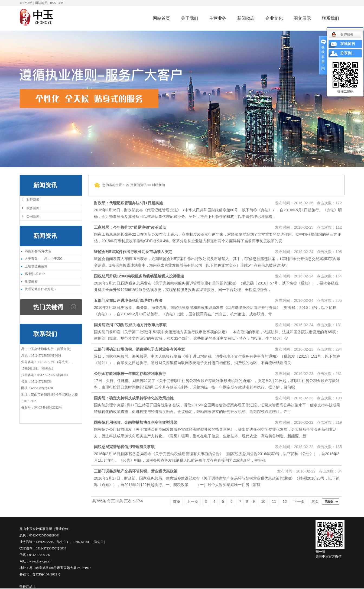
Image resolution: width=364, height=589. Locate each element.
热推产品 (26, 587)
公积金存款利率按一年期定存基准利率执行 (130, 374)
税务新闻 (33, 208)
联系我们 (330, 18)
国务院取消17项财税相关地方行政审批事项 (130, 325)
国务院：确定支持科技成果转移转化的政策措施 (134, 398)
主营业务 (218, 18)
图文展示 (302, 18)
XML (62, 3)
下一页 (299, 501)
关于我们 (190, 18)
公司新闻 (33, 216)
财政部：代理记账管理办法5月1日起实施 (128, 203)
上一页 (193, 501)
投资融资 (31, 281)
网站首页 (161, 18)
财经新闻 (33, 200)
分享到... (347, 53)
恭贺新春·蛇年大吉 (38, 251)
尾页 (315, 501)
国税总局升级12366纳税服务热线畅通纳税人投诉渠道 (139, 276)
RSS (53, 3)
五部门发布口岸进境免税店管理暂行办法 (128, 300)
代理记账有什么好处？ (41, 289)
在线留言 (348, 44)
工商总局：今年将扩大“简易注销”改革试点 (130, 227)
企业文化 (274, 18)
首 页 (130, 185)
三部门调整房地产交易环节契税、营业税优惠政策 (136, 471)
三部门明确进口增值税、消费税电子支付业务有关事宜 (139, 349)
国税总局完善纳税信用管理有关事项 (124, 447)
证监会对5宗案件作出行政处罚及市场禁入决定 (133, 252)
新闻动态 (246, 18)
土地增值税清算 (36, 266)
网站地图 (41, 3)
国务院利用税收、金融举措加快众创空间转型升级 (136, 422)
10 (263, 501)
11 (274, 501)
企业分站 (26, 3)
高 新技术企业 (35, 274)
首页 (177, 501)
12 (285, 501)
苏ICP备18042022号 (48, 407)
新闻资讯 (140, 185)
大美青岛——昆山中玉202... (45, 259)
